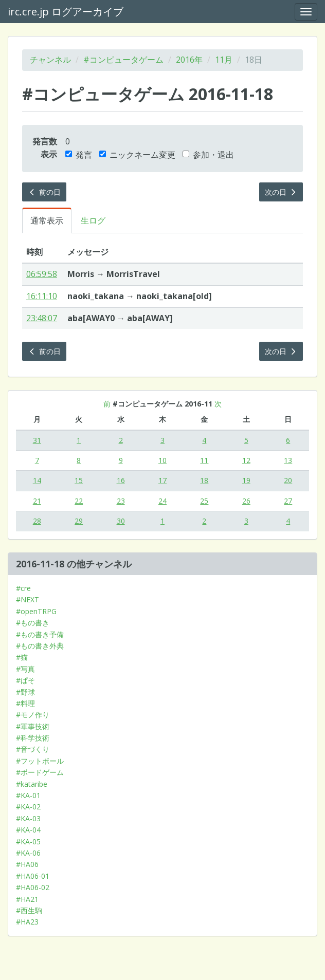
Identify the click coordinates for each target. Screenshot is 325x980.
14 (37, 480)
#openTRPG (36, 611)
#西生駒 (29, 910)
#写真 (25, 669)
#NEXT (28, 599)
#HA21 (27, 899)
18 (204, 480)
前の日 (44, 192)
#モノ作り (33, 715)
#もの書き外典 (40, 646)
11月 (224, 60)
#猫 (22, 657)
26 (246, 501)
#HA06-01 (33, 876)
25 (204, 501)
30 (121, 521)
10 (162, 460)
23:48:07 (42, 318)
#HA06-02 (33, 887)
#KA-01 (28, 795)
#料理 (25, 703)
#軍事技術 (33, 726)
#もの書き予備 (40, 634)
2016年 (189, 60)
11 (204, 460)
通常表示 (47, 220)
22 (79, 501)
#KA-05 (28, 842)
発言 (79, 155)
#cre (23, 588)
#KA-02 (28, 807)
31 (37, 440)
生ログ (93, 220)
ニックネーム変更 (137, 155)
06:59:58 (42, 274)
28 (37, 521)
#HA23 (27, 922)
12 (246, 460)
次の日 (281, 192)
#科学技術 (33, 738)
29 (79, 521)
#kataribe (32, 784)
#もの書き (33, 623)
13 (288, 460)
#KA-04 (28, 830)
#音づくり (33, 749)
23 (121, 501)
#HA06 (27, 864)
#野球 (25, 692)
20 (288, 480)
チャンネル (50, 60)
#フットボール (40, 761)
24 (162, 501)
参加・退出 (208, 155)
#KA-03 (28, 818)
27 (288, 501)
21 (37, 501)
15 (79, 480)
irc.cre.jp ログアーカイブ (66, 12)
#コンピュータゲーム (123, 60)
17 (162, 480)
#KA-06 (28, 853)
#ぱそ (25, 680)
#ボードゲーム (40, 772)
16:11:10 (42, 296)
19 (246, 480)
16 (121, 480)
